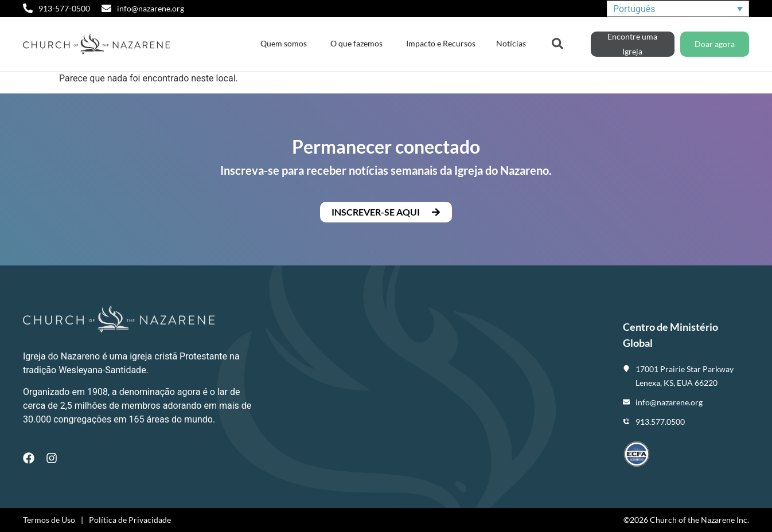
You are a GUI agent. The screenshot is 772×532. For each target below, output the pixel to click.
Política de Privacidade (130, 520)
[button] (386, 212)
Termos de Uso (49, 520)
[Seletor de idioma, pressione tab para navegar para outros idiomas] (678, 9)
